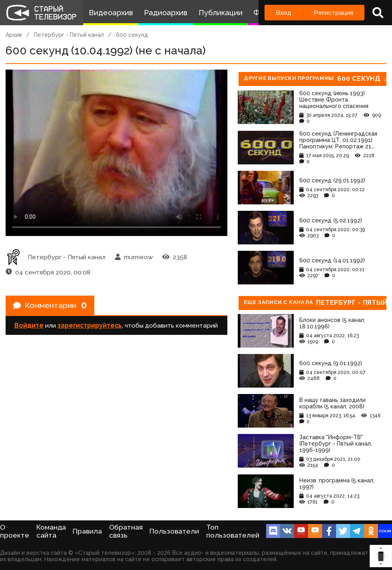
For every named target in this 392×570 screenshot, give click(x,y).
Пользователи (174, 531)
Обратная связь (126, 531)
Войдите (29, 327)
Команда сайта (51, 531)
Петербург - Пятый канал (69, 35)
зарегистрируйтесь (90, 327)
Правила (87, 531)
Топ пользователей (233, 531)
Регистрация (333, 13)
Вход (284, 13)
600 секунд (132, 35)
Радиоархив (166, 13)
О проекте (15, 531)
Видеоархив (111, 13)
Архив (14, 35)
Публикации (221, 13)
